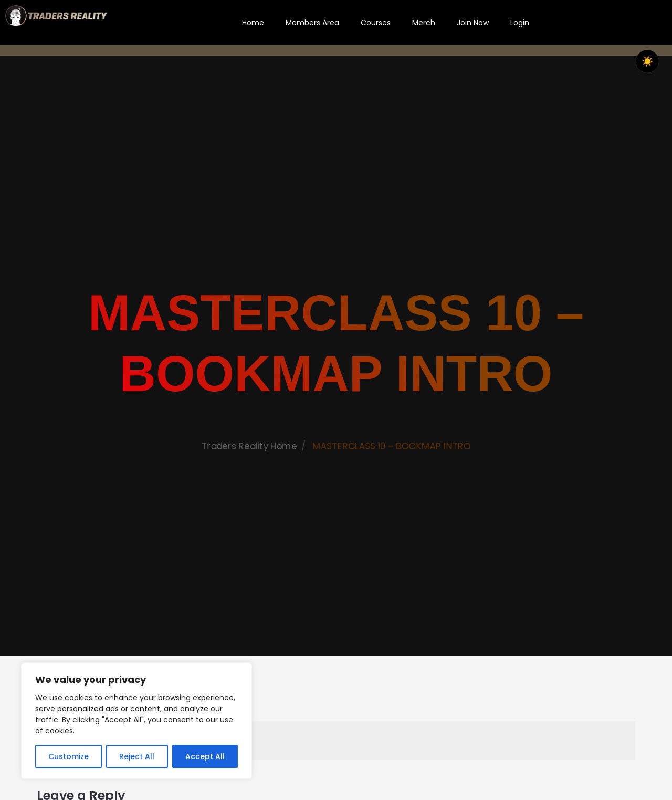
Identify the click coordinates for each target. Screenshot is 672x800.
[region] (136, 721)
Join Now (473, 23)
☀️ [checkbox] (647, 61)
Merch (424, 23)
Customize (69, 756)
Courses (376, 23)
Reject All (137, 756)
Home (253, 23)
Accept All (205, 756)
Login (520, 23)
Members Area (312, 23)
